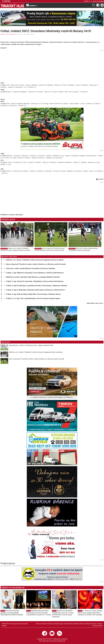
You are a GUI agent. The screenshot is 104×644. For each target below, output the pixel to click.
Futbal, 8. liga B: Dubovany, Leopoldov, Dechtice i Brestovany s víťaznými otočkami (37, 286)
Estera (102, 1)
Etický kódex (69, 624)
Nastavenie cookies (96, 624)
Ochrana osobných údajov (56, 624)
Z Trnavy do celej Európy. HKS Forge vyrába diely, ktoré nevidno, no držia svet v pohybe (90, 613)
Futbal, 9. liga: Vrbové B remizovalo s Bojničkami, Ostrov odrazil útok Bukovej (35, 281)
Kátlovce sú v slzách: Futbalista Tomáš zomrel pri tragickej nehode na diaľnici (15, 249)
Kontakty (86, 624)
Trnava (3, 611)
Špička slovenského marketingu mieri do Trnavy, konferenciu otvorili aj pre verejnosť (63, 614)
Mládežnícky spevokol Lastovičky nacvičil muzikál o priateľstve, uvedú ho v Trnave (39, 613)
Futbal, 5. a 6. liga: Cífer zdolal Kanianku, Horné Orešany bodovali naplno (33, 298)
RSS (81, 624)
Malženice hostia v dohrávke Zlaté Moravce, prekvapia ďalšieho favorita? (33, 277)
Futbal (7, 34)
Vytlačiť (100, 179)
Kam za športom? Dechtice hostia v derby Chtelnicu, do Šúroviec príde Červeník (49, 249)
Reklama (76, 624)
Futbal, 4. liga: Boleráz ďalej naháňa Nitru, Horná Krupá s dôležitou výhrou (34, 294)
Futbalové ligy (12, 34)
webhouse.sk (61, 641)
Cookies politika (97, 626)
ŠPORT (2, 34)
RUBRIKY (32, 5)
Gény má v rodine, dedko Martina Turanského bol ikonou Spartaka (83, 249)
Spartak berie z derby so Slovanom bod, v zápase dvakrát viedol (31, 345)
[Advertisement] (52, 66)
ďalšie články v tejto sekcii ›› (95, 303)
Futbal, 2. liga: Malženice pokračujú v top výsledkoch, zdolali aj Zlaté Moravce (35, 273)
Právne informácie (41, 624)
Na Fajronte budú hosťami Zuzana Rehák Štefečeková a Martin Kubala (12, 613)
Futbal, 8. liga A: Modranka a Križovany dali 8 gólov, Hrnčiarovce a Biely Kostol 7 (36, 290)
